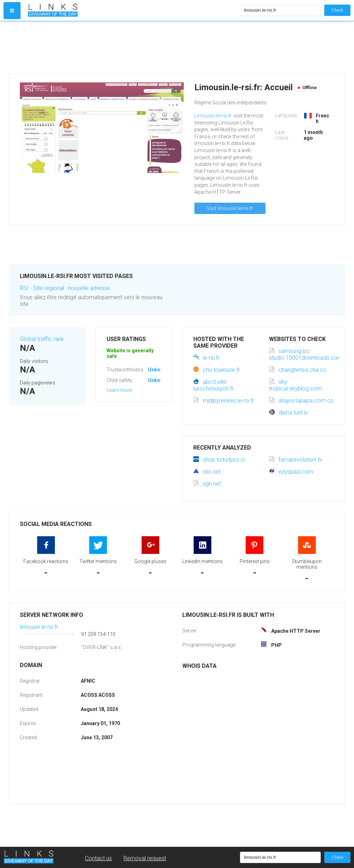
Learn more (119, 390)
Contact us (98, 858)
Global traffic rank (42, 339)
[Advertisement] (132, 47)
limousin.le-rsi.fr (39, 627)
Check (337, 10)
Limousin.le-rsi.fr (213, 116)
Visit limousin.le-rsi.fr (230, 208)
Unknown (159, 370)
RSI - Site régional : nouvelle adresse (65, 288)
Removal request (145, 858)
